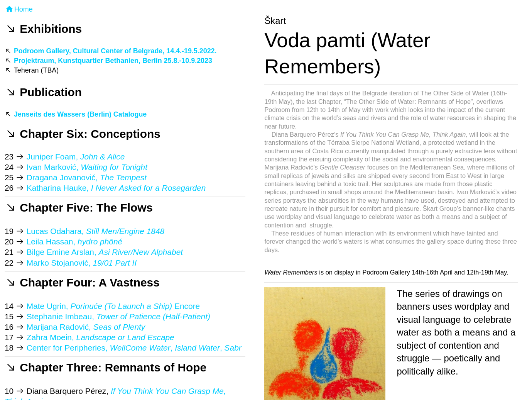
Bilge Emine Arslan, (105, 252)
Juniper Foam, (74, 157)
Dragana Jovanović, (87, 177)
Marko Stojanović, (82, 263)
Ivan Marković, (87, 167)
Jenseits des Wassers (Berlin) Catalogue (80, 114)
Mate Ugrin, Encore (113, 306)
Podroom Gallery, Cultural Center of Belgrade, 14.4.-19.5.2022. (115, 51)
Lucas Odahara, (95, 231)
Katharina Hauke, (115, 188)
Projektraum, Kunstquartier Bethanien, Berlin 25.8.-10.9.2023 (113, 61)
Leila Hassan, (74, 242)
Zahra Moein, (100, 337)
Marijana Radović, (86, 327)
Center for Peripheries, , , (134, 348)
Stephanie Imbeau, (118, 316)
